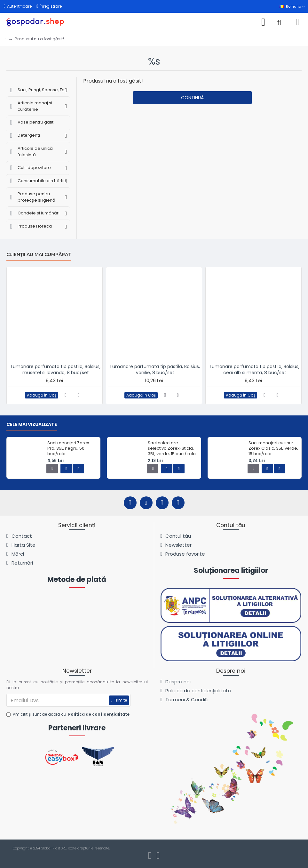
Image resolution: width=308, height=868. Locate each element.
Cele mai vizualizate (32, 425)
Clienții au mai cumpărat (39, 255)
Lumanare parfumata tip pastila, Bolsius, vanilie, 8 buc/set (155, 369)
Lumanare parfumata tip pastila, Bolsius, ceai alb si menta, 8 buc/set (255, 369)
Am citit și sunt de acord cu (68, 714)
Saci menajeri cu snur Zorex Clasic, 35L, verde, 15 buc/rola (273, 449)
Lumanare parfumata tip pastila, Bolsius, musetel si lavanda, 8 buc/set (56, 369)
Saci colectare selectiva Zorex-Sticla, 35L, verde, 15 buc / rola (172, 449)
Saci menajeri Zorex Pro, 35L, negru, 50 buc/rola (68, 449)
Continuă (192, 98)
